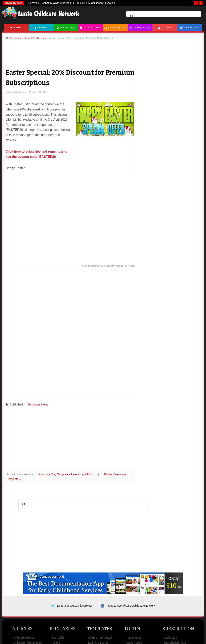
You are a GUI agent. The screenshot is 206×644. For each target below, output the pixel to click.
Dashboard (170, 638)
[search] (163, 17)
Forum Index (134, 638)
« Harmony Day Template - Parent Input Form (67, 474)
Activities (92, 28)
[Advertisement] (103, 52)
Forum (167, 28)
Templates (142, 28)
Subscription (178, 630)
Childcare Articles (24, 638)
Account (191, 28)
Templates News (40, 404)
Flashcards (57, 638)
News (43, 28)
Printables (117, 28)
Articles (67, 28)
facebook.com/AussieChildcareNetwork (131, 605)
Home (18, 28)
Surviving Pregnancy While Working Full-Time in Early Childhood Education (72, 3)
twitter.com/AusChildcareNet (75, 605)
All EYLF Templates (100, 638)
